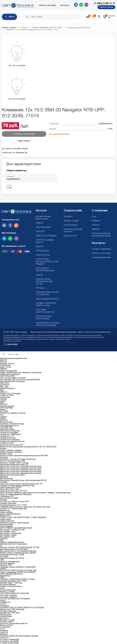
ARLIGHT (40, 247)
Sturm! (3, 601)
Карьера (96, 229)
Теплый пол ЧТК (7, 436)
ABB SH (4, 360)
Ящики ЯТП (5, 516)
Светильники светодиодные (13, 381)
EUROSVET (5, 385)
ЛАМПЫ (39, 223)
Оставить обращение (101, 249)
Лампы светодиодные (10, 374)
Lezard (3, 401)
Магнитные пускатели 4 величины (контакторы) (21, 472)
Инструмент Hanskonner (11, 533)
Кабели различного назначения (13, 544)
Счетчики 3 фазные (8, 597)
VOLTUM (4, 412)
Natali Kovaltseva (7, 389)
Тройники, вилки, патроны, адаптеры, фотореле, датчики (25, 507)
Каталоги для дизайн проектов (14, 624)
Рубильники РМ (7, 496)
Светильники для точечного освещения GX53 (20, 380)
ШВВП (3, 569)
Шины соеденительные (10, 514)
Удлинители (5, 511)
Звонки (3, 449)
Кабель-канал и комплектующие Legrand (18, 553)
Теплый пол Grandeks (9, 433)
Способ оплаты (71, 225)
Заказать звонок (106, 7)
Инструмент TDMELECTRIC (12, 530)
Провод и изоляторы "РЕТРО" (14, 491)
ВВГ (2, 541)
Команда (96, 221)
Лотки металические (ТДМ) (12, 555)
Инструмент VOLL (8, 532)
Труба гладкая (6, 526)
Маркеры (4, 477)
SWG (2, 578)
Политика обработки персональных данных (19, 636)
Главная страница (9, 28)
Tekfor (3, 419)
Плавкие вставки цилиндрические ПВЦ (17, 486)
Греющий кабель (7, 429)
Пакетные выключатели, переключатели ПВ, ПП (21, 484)
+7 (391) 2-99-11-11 (104, 4)
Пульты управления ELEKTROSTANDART (18, 572)
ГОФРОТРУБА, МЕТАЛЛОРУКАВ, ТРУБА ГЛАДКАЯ (47, 262)
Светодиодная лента (9, 426)
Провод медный (7, 564)
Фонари (3, 500)
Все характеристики (59, 134)
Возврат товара (71, 221)
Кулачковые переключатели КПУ (14, 465)
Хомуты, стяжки (7, 592)
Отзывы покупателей (101, 258)
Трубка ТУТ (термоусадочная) (13, 509)
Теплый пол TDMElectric (10, 435)
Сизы (2, 588)
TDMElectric (5, 602)
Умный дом (5, 397)
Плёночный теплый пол (10, 431)
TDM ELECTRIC (43, 255)
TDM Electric (6, 366)
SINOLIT (4, 392)
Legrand (3, 399)
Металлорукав (6, 479)
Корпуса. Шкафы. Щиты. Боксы (14, 463)
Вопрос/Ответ (70, 236)
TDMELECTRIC (7, 396)
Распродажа (6, 615)
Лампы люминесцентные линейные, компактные (21, 373)
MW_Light (4, 387)
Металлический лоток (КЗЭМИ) (14, 549)
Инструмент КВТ (8, 537)
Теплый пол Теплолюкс (10, 440)
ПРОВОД (40, 288)
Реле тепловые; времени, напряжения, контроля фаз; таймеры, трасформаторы (35, 493)
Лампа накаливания (8, 371)
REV (2, 390)
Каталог (24, 28)
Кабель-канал (6, 454)
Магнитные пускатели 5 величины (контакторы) (21, 473)
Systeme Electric (7, 364)
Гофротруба (5, 519)
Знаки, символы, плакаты (11, 450)
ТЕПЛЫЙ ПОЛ (42, 251)
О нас (94, 217)
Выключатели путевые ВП (12, 445)
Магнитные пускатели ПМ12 (12, 475)
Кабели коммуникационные (12, 542)
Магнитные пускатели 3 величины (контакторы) (21, 470)
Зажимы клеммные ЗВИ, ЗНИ (78, 28)
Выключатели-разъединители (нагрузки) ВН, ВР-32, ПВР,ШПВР (28, 447)
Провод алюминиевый (10, 562)
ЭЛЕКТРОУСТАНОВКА (46, 236)
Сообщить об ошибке (101, 253)
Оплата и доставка (47, 5)
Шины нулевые (6, 512)
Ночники (4, 482)
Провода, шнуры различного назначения (18, 567)
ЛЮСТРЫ (40, 232)
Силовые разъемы (8, 503)
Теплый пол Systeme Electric (12, 442)
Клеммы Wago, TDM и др (11, 583)
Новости (96, 225)
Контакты (65, 5)
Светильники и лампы (9, 498)
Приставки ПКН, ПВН (10, 489)
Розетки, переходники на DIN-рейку (16, 495)
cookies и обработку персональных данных (77, 335)
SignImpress (5, 576)
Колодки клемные (8, 585)
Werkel (3, 410)
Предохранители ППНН (11, 488)
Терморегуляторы (8, 438)
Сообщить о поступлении (24, 134)
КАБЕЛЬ (40, 275)
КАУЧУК (4, 404)
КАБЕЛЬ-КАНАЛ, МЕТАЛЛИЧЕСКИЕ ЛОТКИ (44, 282)
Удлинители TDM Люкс (10, 613)
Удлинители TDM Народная (12, 609)
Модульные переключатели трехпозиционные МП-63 (23, 480)
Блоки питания (6, 422)
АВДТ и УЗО (6, 367)
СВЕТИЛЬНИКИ (43, 227)
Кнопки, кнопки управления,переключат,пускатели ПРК (24, 456)
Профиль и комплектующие (12, 424)
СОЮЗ (3, 604)
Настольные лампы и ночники (13, 378)
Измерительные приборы (11, 452)
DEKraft (3, 362)
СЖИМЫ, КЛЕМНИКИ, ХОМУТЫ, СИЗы (47, 28)
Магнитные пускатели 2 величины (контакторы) (21, 468)
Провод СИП (6, 565)
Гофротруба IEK (7, 521)
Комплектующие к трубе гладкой (15, 523)
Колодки (4, 457)
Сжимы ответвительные (11, 587)
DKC (2, 415)
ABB (2, 403)
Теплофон (4, 606)
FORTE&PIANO (7, 408)
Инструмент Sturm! (8, 535)
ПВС (2, 560)
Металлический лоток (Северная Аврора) (18, 551)
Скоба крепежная (8, 590)
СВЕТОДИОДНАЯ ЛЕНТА (47, 299)
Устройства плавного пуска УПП (14, 502)
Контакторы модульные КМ (12, 461)
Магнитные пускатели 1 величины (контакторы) (21, 466)
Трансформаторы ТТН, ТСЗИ (13, 505)
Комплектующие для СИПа (12, 558)
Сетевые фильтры (8, 611)
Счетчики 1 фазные (8, 595)
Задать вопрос (24, 141)
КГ (1, 546)
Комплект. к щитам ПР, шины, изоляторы (18, 459)
